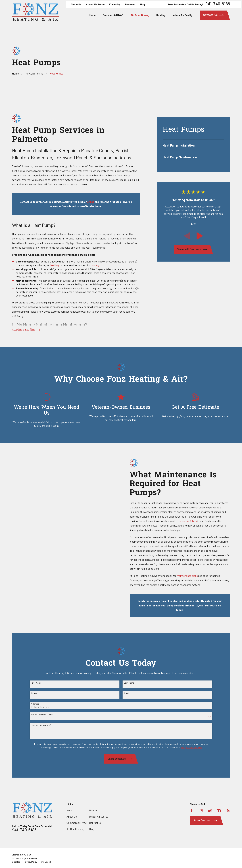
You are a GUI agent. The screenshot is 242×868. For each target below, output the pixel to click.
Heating (94, 810)
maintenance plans (192, 576)
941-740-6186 (218, 4)
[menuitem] (193, 145)
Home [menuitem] (92, 15)
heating (55, 265)
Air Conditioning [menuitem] (140, 15)
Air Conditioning (75, 829)
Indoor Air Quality (99, 817)
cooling (95, 265)
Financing (115, 4)
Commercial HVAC (77, 823)
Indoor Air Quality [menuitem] (183, 15)
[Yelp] (228, 810)
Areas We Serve (95, 4)
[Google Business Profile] (210, 810)
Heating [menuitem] (161, 15)
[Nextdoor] (219, 810)
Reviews (130, 4)
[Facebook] (192, 810)
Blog (142, 4)
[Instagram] (201, 810)
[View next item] (200, 236)
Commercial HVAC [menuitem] (113, 15)
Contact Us (95, 823)
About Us (76, 4)
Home (70, 810)
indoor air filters (193, 521)
